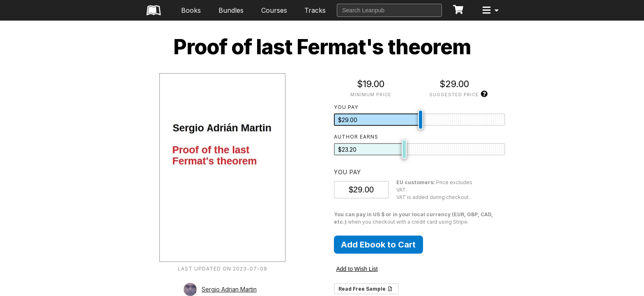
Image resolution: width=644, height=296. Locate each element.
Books (191, 10)
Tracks (315, 10)
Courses (274, 10)
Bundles (231, 10)
